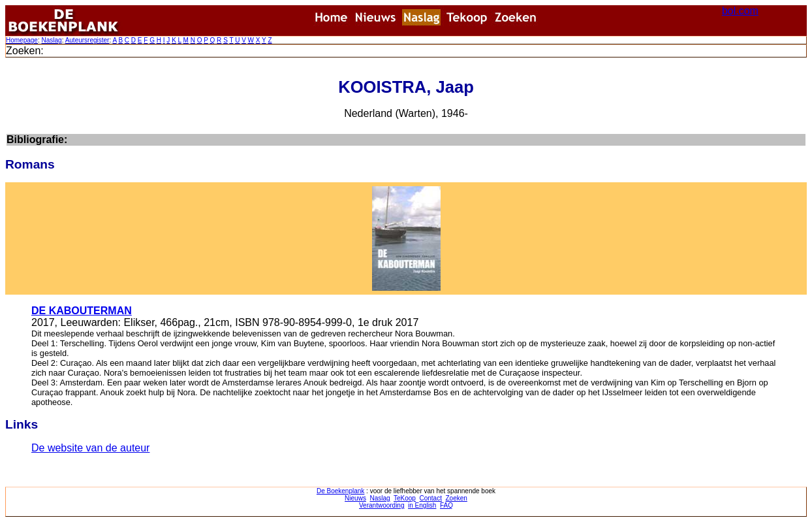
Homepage (22, 40)
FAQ (446, 505)
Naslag (51, 40)
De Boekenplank (340, 491)
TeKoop (405, 498)
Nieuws (355, 498)
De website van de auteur (90, 448)
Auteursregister (87, 40)
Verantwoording (382, 505)
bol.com (740, 11)
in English (422, 505)
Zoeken (457, 498)
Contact (430, 498)
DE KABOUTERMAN (82, 311)
